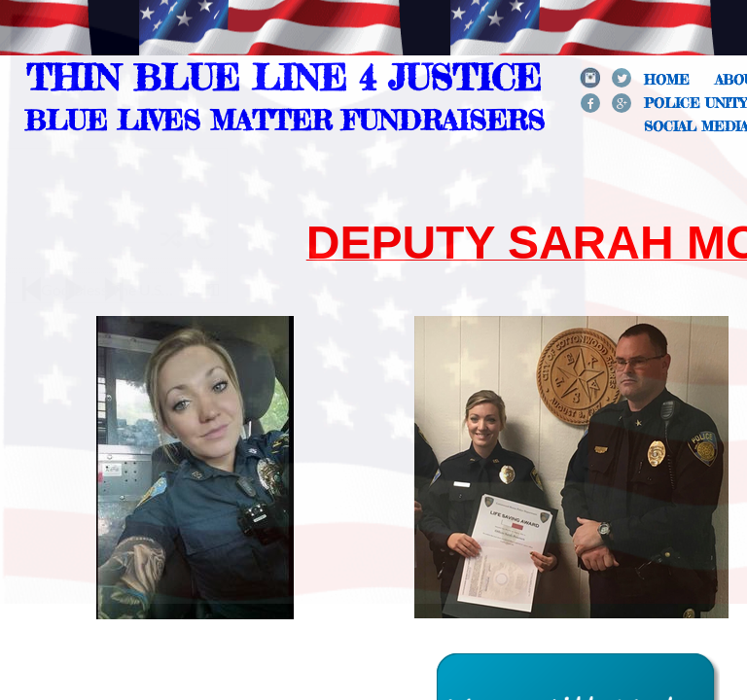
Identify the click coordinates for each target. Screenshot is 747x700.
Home (667, 80)
